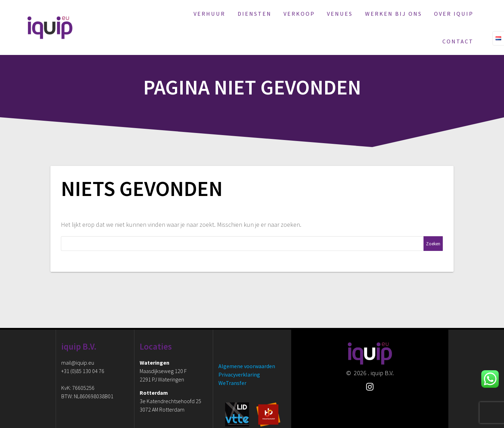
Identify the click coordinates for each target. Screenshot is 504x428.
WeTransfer (232, 383)
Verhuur (209, 14)
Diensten (255, 14)
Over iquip (454, 14)
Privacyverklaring (239, 374)
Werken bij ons (394, 14)
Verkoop (299, 14)
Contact (458, 41)
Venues (340, 14)
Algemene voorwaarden (247, 366)
